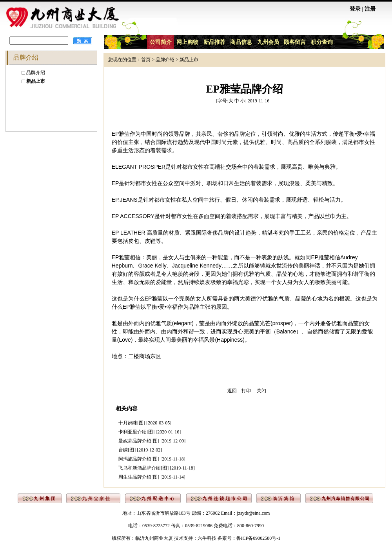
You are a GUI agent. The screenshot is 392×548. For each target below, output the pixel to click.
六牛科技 (207, 538)
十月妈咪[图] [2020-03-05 (144, 423)
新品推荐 (214, 42)
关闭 (261, 391)
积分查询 (322, 42)
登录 (355, 9)
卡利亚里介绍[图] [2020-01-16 (149, 432)
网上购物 (187, 42)
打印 (246, 391)
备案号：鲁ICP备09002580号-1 (249, 538)
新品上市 (189, 60)
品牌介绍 (36, 73)
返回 (232, 391)
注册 (370, 9)
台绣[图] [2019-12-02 (139, 450)
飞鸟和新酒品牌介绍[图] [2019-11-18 (156, 468)
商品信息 (241, 42)
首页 (146, 60)
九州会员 (268, 42)
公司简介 (161, 42)
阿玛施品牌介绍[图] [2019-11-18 (151, 459)
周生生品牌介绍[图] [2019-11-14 (151, 477)
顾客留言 (295, 42)
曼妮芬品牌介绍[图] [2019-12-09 (151, 441)
